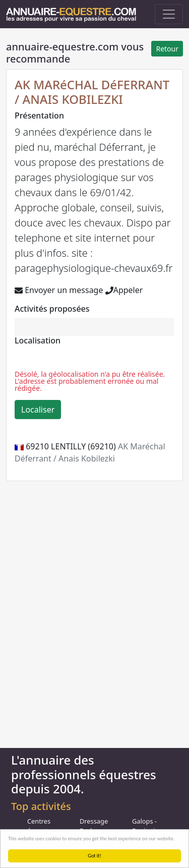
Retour (167, 49)
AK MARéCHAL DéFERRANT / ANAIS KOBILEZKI (92, 92)
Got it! (94, 856)
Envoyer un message (59, 290)
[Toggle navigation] (169, 14)
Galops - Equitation (148, 826)
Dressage (94, 821)
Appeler (124, 290)
